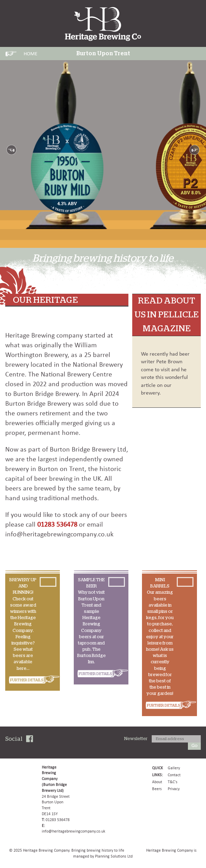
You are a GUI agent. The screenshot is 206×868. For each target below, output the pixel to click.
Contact (174, 775)
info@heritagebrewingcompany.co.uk (73, 831)
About (157, 782)
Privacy (174, 789)
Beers (157, 789)
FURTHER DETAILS (27, 680)
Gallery (174, 768)
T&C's (173, 782)
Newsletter (136, 739)
